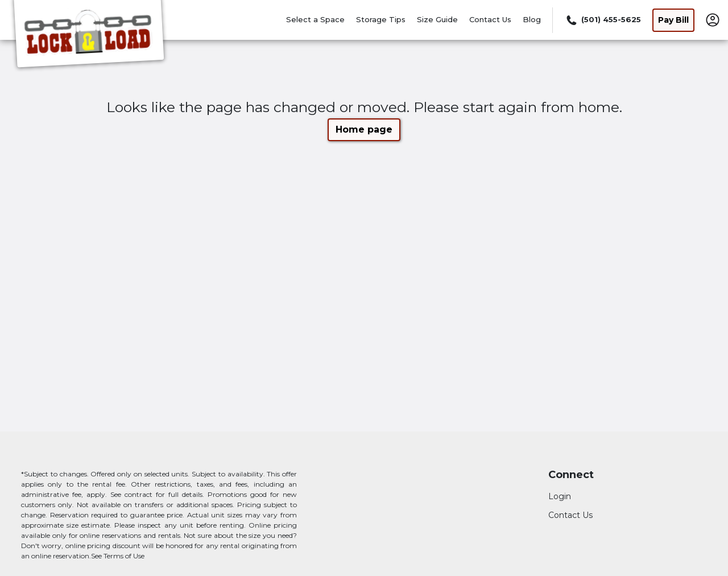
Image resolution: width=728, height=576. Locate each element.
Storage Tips (381, 19)
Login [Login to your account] (560, 496)
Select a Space (315, 19)
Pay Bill (673, 20)
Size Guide (437, 19)
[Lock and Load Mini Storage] (89, 36)
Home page (364, 129)
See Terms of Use (118, 556)
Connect (571, 475)
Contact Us (490, 19)
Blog (532, 19)
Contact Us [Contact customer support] (570, 515)
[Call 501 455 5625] (603, 20)
